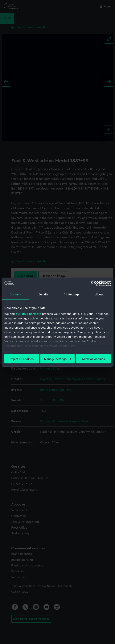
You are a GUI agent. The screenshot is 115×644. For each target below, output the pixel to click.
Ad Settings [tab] (72, 294)
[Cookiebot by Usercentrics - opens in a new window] (94, 283)
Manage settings (58, 359)
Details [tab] (43, 294)
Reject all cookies (22, 359)
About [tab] (100, 294)
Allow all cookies (93, 359)
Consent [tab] (16, 294)
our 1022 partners (28, 314)
